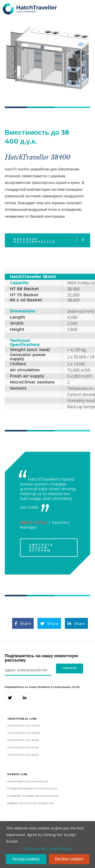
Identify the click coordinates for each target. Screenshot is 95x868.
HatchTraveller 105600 (24, 733)
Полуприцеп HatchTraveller (28, 782)
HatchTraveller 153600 (24, 726)
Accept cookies (26, 859)
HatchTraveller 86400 (23, 740)
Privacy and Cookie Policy (48, 849)
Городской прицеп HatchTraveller (32, 789)
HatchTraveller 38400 (23, 755)
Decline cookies (69, 859)
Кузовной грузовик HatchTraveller (33, 796)
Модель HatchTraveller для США (31, 803)
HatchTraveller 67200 (23, 748)
